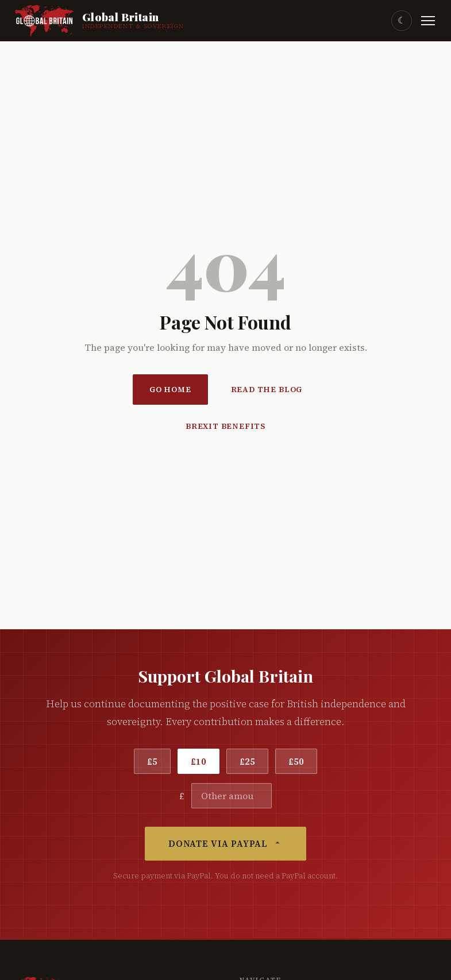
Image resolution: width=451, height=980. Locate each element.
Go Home (170, 390)
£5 (152, 761)
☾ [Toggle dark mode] (402, 20)
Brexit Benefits (225, 426)
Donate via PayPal (226, 844)
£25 (247, 761)
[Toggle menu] (428, 21)
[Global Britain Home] (99, 21)
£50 (296, 761)
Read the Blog (267, 390)
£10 (198, 761)
